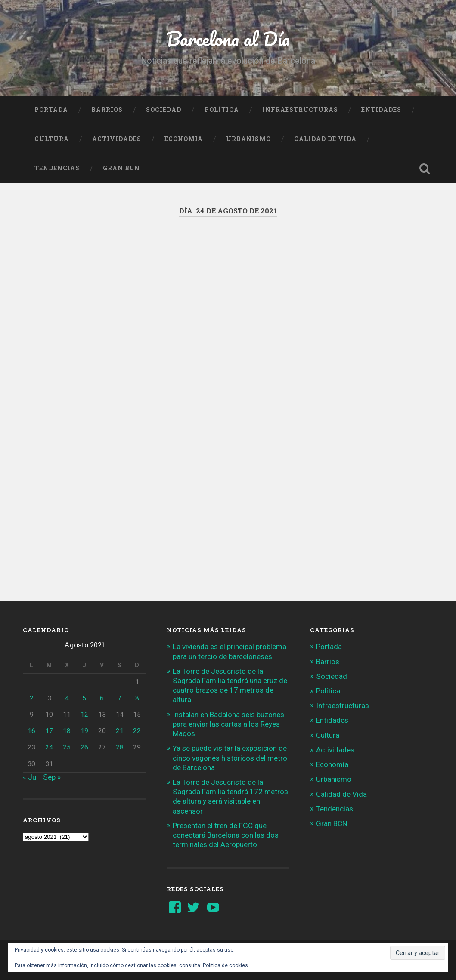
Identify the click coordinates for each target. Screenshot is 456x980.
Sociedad (164, 110)
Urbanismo (248, 139)
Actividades (117, 139)
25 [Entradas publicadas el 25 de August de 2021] (67, 747)
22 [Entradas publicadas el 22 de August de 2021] (137, 731)
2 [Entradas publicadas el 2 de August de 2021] (32, 698)
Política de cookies (225, 965)
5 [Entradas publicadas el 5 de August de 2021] (84, 698)
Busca (425, 169)
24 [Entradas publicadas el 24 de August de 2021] (49, 747)
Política (222, 110)
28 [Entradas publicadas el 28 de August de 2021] (120, 747)
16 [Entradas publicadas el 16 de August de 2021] (31, 731)
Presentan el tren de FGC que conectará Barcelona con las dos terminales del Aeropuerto (226, 835)
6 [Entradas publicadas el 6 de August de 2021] (102, 698)
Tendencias (57, 168)
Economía (184, 139)
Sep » (52, 777)
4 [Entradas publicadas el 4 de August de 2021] (67, 698)
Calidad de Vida (325, 139)
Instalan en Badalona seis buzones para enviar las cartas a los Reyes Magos (228, 724)
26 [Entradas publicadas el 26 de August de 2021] (84, 747)
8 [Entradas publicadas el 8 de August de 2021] (137, 698)
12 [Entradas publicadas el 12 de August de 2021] (84, 715)
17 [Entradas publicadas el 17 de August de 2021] (49, 731)
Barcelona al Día (228, 39)
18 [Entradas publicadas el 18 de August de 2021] (67, 731)
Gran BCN (121, 168)
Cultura (52, 139)
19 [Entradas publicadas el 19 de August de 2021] (84, 731)
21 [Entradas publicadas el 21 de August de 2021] (120, 731)
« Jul (30, 777)
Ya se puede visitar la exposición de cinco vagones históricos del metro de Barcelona (230, 758)
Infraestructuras (300, 110)
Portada (51, 110)
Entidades (381, 110)
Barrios (107, 110)
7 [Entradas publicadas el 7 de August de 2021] (119, 698)
